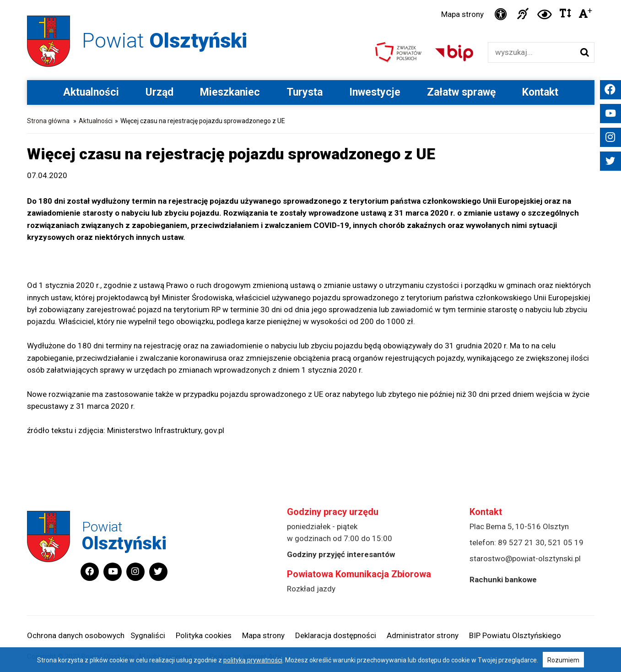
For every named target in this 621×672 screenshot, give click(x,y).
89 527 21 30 (521, 542)
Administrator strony (423, 635)
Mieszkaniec (230, 92)
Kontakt (540, 92)
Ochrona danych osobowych (76, 635)
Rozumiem (563, 660)
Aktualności (91, 92)
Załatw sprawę (461, 92)
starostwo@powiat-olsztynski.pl (525, 558)
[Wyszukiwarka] (532, 52)
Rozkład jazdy (311, 589)
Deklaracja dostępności (336, 635)
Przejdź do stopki (310, 0)
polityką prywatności (253, 660)
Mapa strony (462, 14)
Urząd (159, 92)
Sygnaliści (148, 635)
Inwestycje (375, 92)
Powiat (165, 41)
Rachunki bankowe (503, 580)
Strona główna (48, 121)
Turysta (305, 92)
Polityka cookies (204, 635)
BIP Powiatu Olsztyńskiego (515, 635)
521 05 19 (566, 542)
